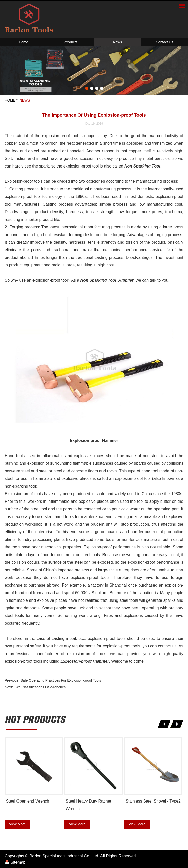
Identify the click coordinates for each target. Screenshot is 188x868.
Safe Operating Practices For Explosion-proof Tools (61, 680)
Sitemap (18, 862)
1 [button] (87, 88)
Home (23, 42)
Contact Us (165, 42)
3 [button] (97, 88)
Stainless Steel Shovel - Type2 (153, 801)
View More (18, 824)
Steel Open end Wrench (28, 801)
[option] (94, 71)
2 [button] (92, 88)
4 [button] (102, 88)
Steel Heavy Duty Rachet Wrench (88, 805)
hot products (35, 720)
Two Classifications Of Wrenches (40, 687)
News (118, 42)
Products (70, 42)
